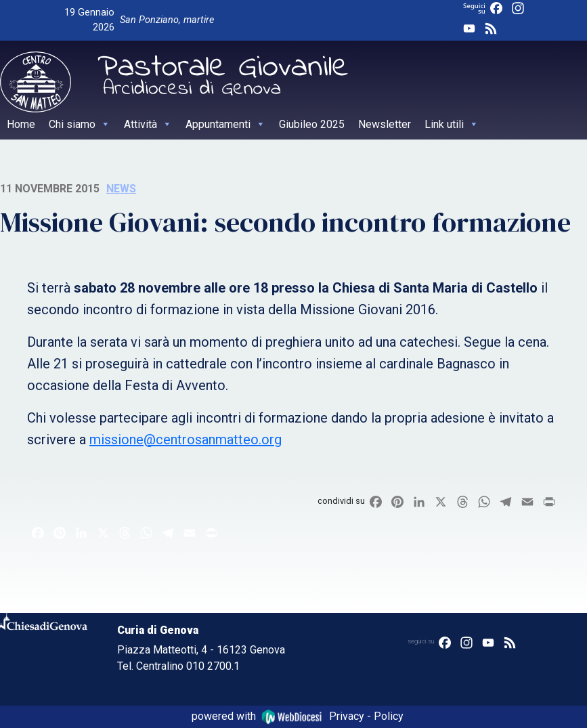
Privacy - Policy (366, 716)
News (121, 189)
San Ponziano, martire (167, 20)
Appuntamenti (225, 124)
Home (21, 124)
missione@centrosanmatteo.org (186, 440)
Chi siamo (80, 124)
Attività (148, 124)
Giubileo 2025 (312, 124)
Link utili (452, 124)
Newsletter (385, 124)
